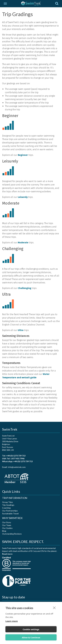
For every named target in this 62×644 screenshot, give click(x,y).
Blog (4, 531)
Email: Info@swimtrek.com (14, 467)
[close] (54, 608)
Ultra (21, 330)
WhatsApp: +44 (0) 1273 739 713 (17, 461)
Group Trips (7, 502)
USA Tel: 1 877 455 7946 (13, 458)
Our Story (7, 522)
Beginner (23, 155)
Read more (7, 554)
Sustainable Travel (10, 514)
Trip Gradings (8, 505)
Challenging (25, 288)
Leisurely (23, 197)
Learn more (12, 621)
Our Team (7, 525)
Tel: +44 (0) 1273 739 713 (14, 456)
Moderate (23, 243)
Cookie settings (31, 629)
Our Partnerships (10, 511)
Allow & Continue (31, 637)
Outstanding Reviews (12, 534)
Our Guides (7, 528)
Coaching (6, 508)
